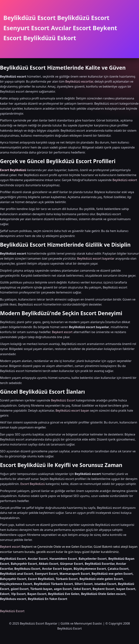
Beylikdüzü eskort (125, 180)
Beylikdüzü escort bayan (72, 411)
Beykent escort (62, 332)
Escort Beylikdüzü (13, 170)
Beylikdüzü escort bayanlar (96, 258)
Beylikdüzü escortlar (79, 81)
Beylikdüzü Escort (63, 400)
